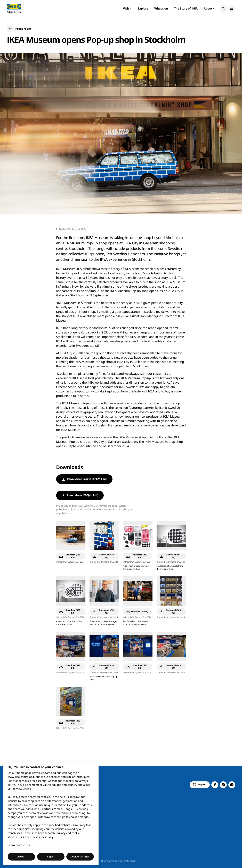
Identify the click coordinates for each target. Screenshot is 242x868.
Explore (143, 8)
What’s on (161, 8)
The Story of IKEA (186, 8)
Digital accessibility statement (118, 861)
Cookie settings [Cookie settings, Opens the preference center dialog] (80, 857)
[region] (51, 814)
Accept (21, 857)
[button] (223, 9)
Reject (51, 857)
